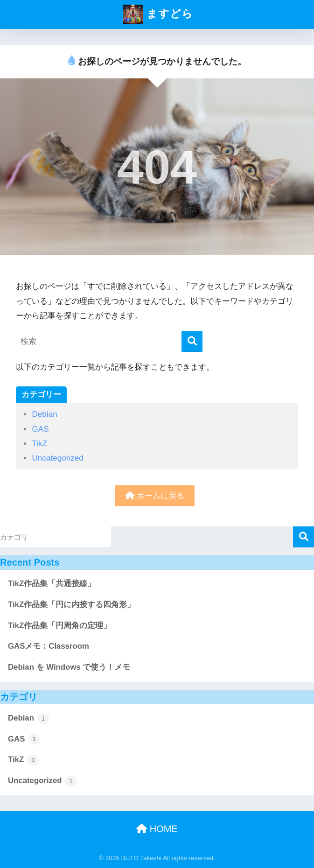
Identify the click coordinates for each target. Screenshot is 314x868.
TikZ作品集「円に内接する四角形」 (71, 605)
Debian (44, 414)
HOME (157, 829)
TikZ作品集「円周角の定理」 (59, 626)
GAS (40, 429)
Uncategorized (57, 458)
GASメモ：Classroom (49, 646)
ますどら (158, 14)
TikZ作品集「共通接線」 (52, 584)
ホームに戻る (155, 496)
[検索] (192, 341)
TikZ (39, 444)
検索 (304, 537)
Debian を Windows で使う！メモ (69, 667)
